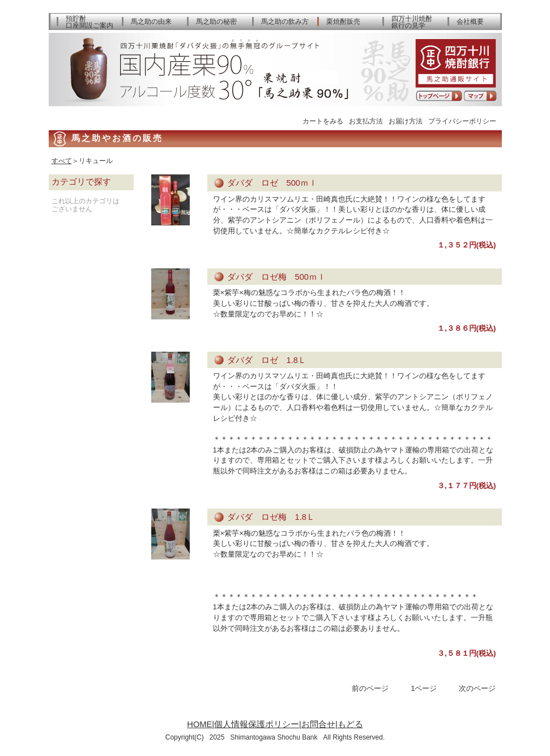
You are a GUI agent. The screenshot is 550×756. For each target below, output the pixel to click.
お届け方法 (406, 121)
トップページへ (439, 96)
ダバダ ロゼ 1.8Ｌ (267, 360)
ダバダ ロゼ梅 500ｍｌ (276, 277)
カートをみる (323, 121)
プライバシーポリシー (462, 121)
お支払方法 (366, 121)
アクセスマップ (480, 96)
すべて (62, 161)
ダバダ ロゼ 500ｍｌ (272, 183)
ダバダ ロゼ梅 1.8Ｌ (271, 517)
